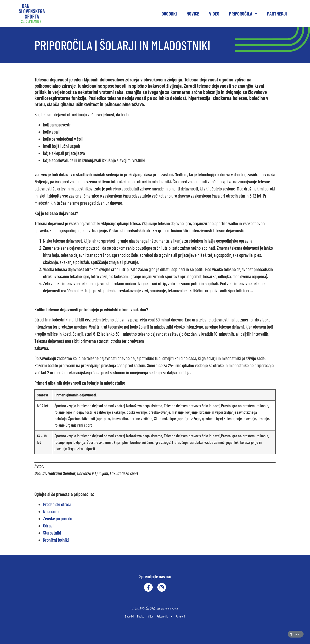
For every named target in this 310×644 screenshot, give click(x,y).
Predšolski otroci (57, 504)
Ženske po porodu (58, 518)
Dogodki (169, 14)
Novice (193, 14)
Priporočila (243, 13)
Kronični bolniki (56, 540)
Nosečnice (52, 511)
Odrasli (49, 525)
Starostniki (52, 533)
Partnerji (277, 14)
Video (214, 14)
